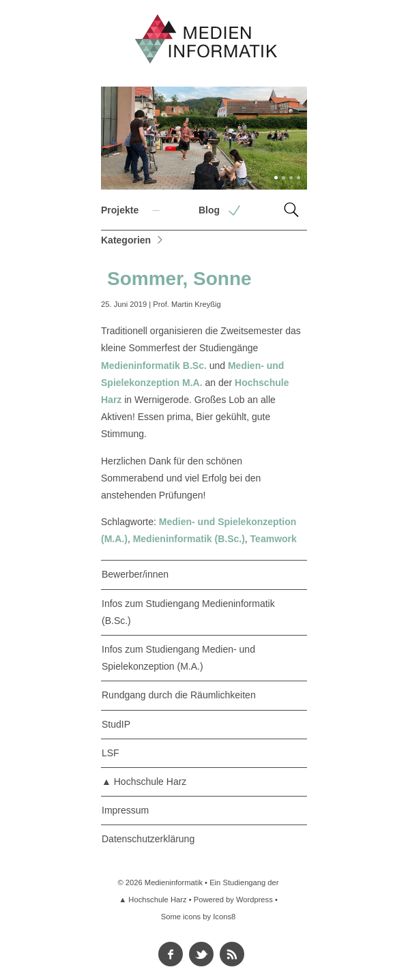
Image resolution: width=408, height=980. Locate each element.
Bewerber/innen (135, 574)
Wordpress (254, 900)
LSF (111, 753)
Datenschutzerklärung (148, 839)
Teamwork (274, 539)
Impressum (125, 810)
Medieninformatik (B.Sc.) (189, 539)
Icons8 (224, 917)
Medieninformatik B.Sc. (154, 366)
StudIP (116, 724)
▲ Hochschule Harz (144, 782)
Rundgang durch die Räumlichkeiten (179, 695)
